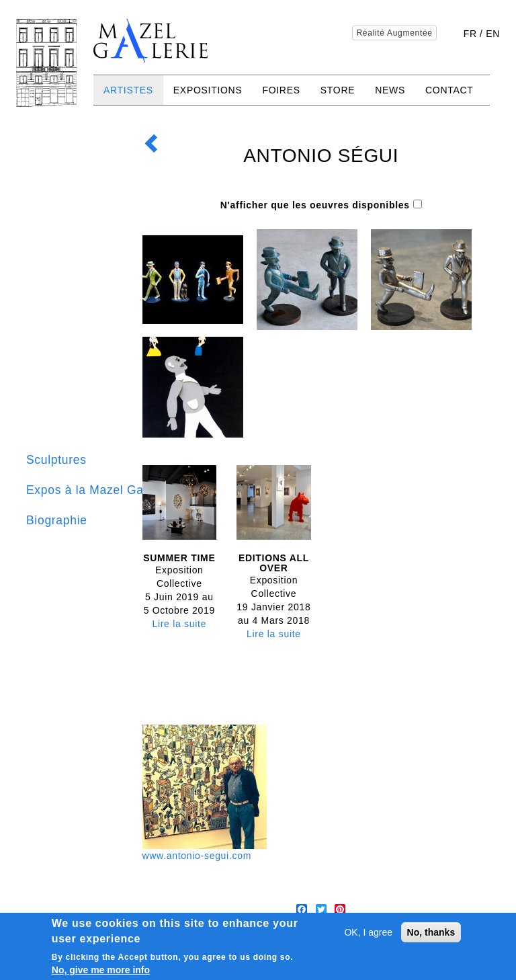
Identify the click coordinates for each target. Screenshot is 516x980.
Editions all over (274, 563)
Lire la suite (179, 624)
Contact (449, 90)
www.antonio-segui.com (197, 856)
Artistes (128, 90)
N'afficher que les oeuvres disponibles (315, 205)
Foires (281, 90)
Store (338, 90)
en (493, 34)
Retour (154, 136)
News (390, 90)
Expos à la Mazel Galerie (97, 490)
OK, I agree (368, 933)
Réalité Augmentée (394, 33)
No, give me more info (101, 971)
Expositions (208, 90)
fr (470, 34)
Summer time (179, 558)
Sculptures (56, 460)
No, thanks (431, 933)
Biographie (57, 520)
